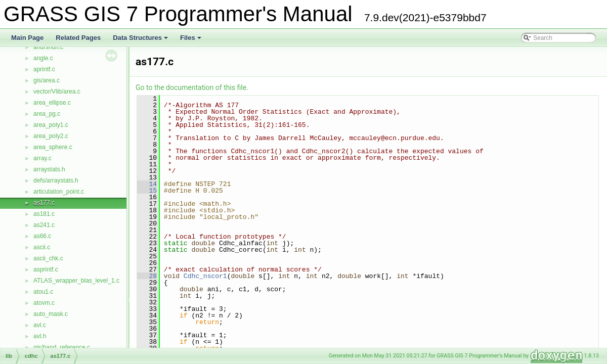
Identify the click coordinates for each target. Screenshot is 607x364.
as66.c (42, 236)
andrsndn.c (48, 47)
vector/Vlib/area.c (57, 92)
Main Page (27, 38)
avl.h (40, 336)
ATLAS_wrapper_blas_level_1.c (76, 281)
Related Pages (78, 38)
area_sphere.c (53, 147)
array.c (42, 158)
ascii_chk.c (48, 258)
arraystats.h (49, 169)
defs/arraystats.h (56, 180)
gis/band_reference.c (62, 347)
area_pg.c (47, 114)
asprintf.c (46, 269)
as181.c (44, 214)
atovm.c (44, 303)
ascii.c (42, 247)
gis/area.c (47, 80)
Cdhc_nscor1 (205, 276)
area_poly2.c (51, 136)
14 (147, 184)
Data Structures (141, 40)
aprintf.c (44, 69)
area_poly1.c (51, 125)
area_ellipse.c (52, 103)
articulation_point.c (59, 192)
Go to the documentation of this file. (192, 87)
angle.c (43, 58)
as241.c (44, 225)
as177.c (44, 203)
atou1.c (43, 292)
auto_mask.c (51, 314)
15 (147, 191)
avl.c (40, 325)
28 (147, 276)
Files (191, 40)
